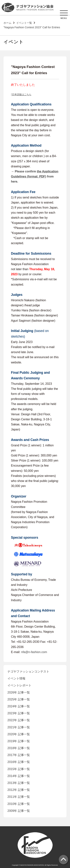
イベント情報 (16, 678)
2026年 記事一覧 (19, 692)
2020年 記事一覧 (19, 734)
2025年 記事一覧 (19, 699)
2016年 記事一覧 (19, 762)
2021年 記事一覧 (19, 727)
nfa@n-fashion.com (34, 652)
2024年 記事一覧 (19, 706)
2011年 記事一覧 (19, 797)
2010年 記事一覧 (19, 804)
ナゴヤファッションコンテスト (28, 672)
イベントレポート (19, 685)
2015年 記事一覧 (19, 769)
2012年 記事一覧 (19, 790)
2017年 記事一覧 (19, 755)
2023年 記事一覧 (19, 713)
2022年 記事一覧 (19, 720)
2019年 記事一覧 (19, 741)
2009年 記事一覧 (19, 811)
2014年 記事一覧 (19, 776)
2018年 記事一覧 (19, 748)
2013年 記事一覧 (19, 783)
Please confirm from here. (35, 176)
